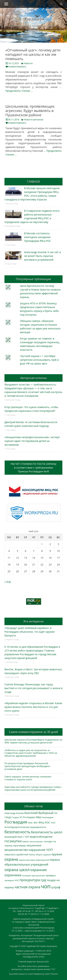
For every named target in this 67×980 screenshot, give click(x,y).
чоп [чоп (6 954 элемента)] (46, 886)
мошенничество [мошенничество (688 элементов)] (16, 850)
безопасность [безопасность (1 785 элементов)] (17, 832)
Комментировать (17, 67)
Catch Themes (51, 974)
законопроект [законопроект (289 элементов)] (36, 841)
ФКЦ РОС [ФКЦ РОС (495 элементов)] (44, 822)
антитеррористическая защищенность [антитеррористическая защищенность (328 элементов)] (25, 827)
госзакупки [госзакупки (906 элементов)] (13, 841)
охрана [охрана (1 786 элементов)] (11, 859)
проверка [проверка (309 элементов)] (51, 875)
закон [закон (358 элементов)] (26, 841)
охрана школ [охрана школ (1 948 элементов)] (17, 870)
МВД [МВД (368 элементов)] (38, 817)
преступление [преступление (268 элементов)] (38, 875)
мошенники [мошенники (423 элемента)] (34, 845)
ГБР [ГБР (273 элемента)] (56, 813)
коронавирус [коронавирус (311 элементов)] (20, 846)
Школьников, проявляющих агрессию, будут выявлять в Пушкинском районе (30, 111)
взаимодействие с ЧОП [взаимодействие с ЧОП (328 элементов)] (17, 837)
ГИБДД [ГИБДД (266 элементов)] (8, 817)
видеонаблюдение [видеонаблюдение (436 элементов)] (41, 837)
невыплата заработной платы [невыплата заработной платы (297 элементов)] (20, 855)
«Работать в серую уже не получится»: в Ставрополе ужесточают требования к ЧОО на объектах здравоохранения (31, 753)
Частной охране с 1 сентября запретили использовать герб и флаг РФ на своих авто (39, 360)
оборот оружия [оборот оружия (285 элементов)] (43, 855)
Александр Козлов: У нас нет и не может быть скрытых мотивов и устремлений (43, 256)
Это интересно (33, 621)
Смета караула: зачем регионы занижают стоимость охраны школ (28, 778)
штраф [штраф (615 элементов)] (56, 887)
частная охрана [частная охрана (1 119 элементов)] (27, 887)
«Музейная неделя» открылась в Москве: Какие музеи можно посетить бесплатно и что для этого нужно (33, 707)
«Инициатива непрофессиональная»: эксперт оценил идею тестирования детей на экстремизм (32, 441)
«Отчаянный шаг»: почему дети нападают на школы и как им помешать (33, 54)
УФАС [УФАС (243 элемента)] (30, 823)
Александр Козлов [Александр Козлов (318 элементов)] (14, 813)
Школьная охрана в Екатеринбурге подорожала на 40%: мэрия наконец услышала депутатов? (33, 741)
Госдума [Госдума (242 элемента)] (15, 817)
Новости (28, 63)
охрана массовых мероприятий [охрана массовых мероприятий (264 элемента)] (34, 860)
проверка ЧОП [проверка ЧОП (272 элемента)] (12, 880)
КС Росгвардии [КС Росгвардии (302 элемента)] (27, 817)
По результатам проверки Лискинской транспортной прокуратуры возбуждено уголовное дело (27, 766)
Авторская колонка (33, 378)
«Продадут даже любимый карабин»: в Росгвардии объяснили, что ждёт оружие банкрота (30, 632)
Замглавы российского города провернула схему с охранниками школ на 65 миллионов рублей (33, 788)
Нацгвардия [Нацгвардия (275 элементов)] (47, 817)
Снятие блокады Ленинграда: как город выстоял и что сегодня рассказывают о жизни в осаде (33, 688)
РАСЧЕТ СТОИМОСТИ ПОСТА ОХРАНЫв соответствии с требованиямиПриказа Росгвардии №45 (34, 468)
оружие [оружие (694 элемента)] (57, 854)
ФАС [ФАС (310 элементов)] (36, 823)
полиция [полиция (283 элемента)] (26, 875)
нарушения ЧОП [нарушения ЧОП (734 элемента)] (41, 850)
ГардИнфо (33, 18)
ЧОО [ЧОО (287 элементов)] (53, 823)
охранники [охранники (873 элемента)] (13, 875)
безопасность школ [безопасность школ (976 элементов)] (47, 832)
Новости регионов (33, 120)
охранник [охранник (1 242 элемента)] (39, 870)
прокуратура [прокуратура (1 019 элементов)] (30, 880)
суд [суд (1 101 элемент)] (43, 880)
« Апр (8, 582)
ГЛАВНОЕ (33, 182)
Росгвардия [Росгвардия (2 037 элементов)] (16, 822)
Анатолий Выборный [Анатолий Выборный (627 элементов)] (39, 813)
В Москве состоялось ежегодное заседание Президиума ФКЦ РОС (38, 237)
